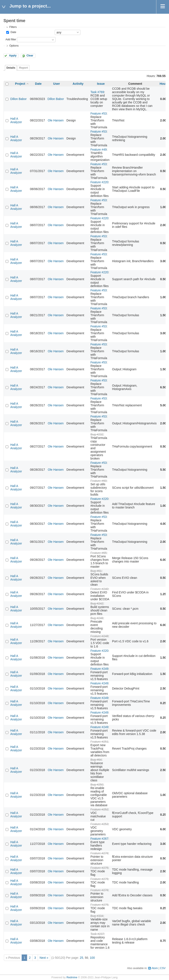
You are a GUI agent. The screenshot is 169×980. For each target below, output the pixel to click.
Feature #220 (99, 182)
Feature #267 (99, 839)
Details (11, 68)
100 (92, 958)
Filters (13, 27)
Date (13, 32)
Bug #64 (96, 760)
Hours (164, 84)
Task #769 (97, 92)
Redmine (72, 977)
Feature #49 (99, 150)
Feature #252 (99, 809)
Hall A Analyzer (16, 120)
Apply (13, 56)
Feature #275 (99, 868)
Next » (44, 958)
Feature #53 (99, 113)
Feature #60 (99, 481)
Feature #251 (99, 742)
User (57, 84)
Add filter (11, 39)
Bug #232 (97, 434)
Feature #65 (99, 553)
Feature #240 (99, 589)
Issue (101, 84)
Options (14, 46)
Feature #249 (99, 669)
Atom (155, 968)
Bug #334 (97, 916)
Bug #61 (96, 571)
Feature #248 (99, 636)
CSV (163, 968)
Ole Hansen (56, 120)
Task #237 (97, 934)
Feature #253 (99, 824)
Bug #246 (97, 618)
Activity (78, 84)
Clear (30, 56)
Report (23, 68)
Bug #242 (97, 603)
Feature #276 (99, 853)
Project (20, 84)
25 (81, 958)
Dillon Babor (18, 99)
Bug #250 (97, 785)
